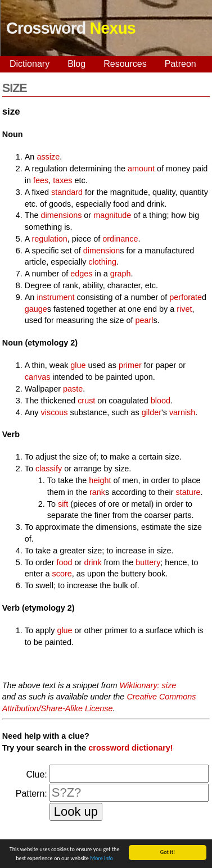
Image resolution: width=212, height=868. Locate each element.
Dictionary (30, 64)
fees (41, 180)
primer (130, 365)
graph (121, 274)
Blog (76, 64)
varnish (182, 412)
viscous (55, 412)
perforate (186, 297)
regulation (50, 239)
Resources (125, 64)
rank (97, 492)
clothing (102, 262)
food (65, 562)
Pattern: (31, 794)
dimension (102, 251)
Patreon (181, 64)
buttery (148, 562)
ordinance (120, 239)
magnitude (112, 215)
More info (102, 859)
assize (48, 157)
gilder (152, 412)
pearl (145, 320)
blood (161, 401)
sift (63, 504)
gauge (36, 309)
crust (86, 401)
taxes (62, 180)
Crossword (71, 28)
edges (81, 274)
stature (188, 492)
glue (78, 365)
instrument (55, 297)
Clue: (36, 774)
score (62, 574)
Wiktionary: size (148, 685)
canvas (38, 377)
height (100, 480)
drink (93, 562)
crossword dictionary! (130, 748)
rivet (184, 309)
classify (49, 469)
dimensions (62, 215)
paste (73, 389)
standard (67, 192)
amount (141, 169)
